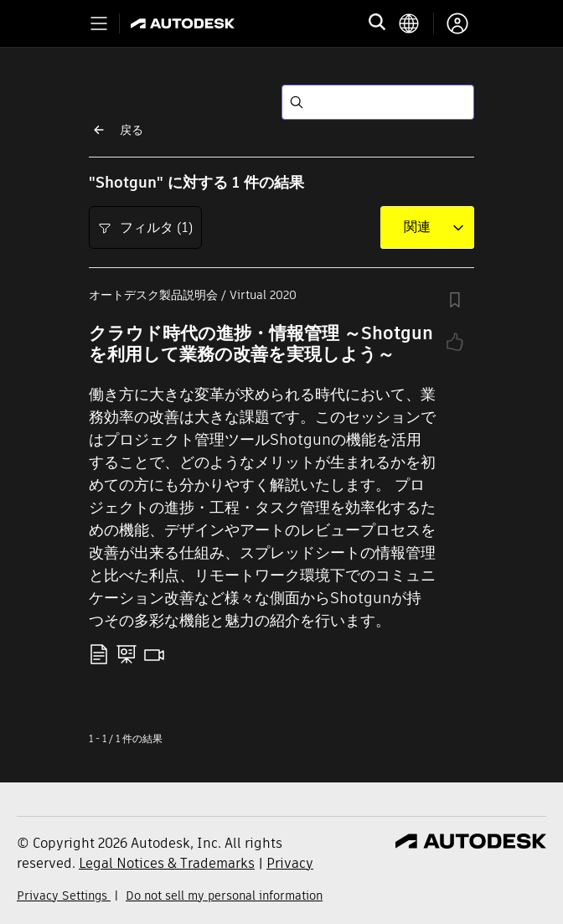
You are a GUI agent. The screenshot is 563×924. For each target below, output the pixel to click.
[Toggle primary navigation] (99, 23)
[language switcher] (416, 23)
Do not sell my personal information (224, 896)
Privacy (290, 863)
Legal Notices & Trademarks (167, 863)
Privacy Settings (64, 896)
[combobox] (417, 227)
